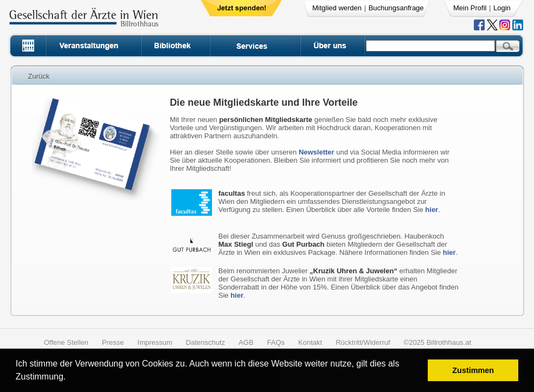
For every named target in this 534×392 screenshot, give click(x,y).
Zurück (39, 76)
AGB (246, 342)
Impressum (155, 342)
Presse (113, 342)
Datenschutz (205, 342)
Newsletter (317, 152)
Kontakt (310, 342)
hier (432, 210)
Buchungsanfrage (396, 8)
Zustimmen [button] (473, 370)
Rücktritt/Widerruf (363, 342)
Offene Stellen (66, 342)
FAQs (276, 342)
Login (502, 8)
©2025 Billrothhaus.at (438, 342)
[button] (70, 378)
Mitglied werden (337, 8)
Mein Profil (470, 8)
